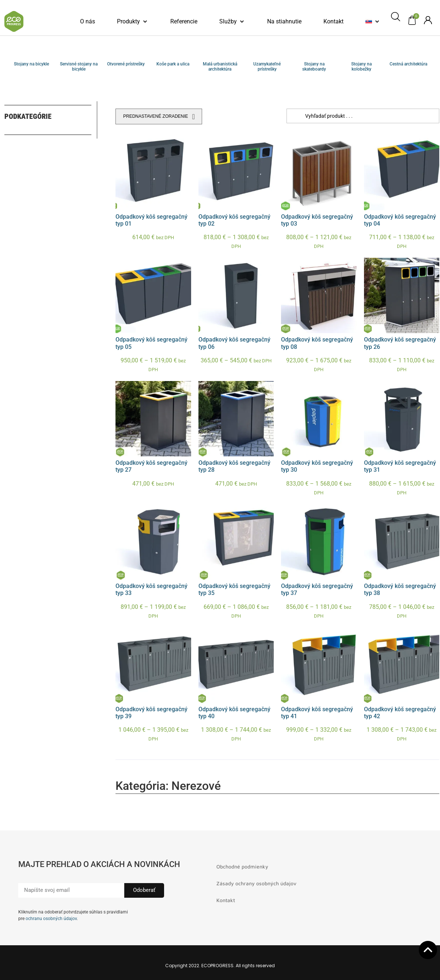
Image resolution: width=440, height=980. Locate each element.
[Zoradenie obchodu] (159, 116)
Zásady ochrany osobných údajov (256, 883)
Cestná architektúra (408, 64)
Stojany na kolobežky (361, 67)
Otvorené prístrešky (126, 64)
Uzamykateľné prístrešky (267, 67)
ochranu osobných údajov (51, 919)
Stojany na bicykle (31, 64)
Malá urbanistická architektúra (220, 67)
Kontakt (226, 900)
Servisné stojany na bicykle (79, 67)
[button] (133, 22)
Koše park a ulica (173, 64)
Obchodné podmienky (242, 866)
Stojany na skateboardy (314, 67)
